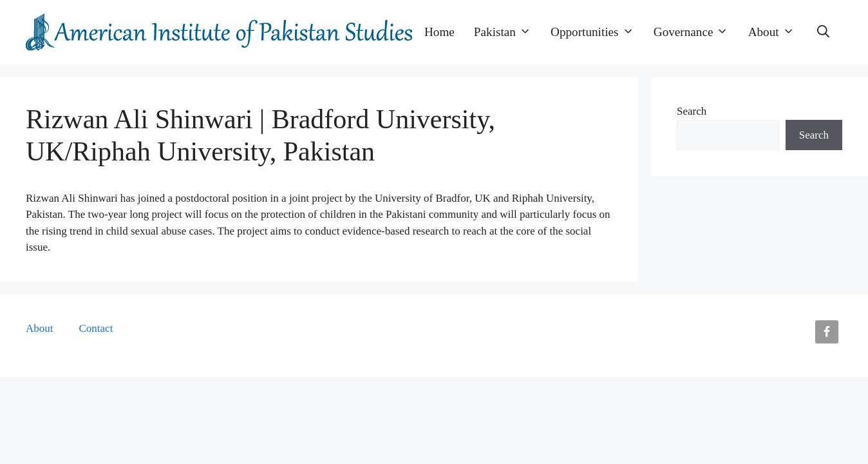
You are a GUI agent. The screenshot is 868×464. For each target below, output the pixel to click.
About (776, 32)
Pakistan (507, 32)
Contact (96, 328)
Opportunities (597, 32)
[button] (823, 32)
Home (439, 32)
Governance (696, 32)
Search (692, 111)
